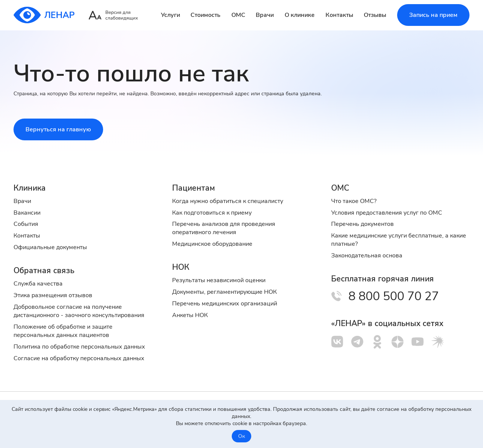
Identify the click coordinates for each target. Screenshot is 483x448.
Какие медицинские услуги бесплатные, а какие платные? (399, 240)
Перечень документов (362, 224)
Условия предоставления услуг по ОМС (387, 213)
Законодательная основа (367, 256)
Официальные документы (50, 247)
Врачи (265, 15)
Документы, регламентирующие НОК (224, 292)
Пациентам (193, 188)
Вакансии (27, 213)
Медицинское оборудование (212, 244)
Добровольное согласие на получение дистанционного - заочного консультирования (79, 311)
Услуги (170, 15)
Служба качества (38, 284)
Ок (241, 436)
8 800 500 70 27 (394, 296)
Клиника (30, 188)
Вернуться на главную (58, 129)
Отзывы (375, 15)
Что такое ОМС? (354, 201)
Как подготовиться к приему (212, 213)
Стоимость (205, 15)
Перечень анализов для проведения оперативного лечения (224, 228)
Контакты (339, 15)
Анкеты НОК (190, 315)
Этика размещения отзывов (53, 295)
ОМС (238, 15)
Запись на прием (433, 15)
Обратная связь (44, 271)
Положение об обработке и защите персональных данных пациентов (63, 331)
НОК (181, 267)
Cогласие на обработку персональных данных (79, 358)
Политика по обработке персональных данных (79, 347)
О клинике (300, 15)
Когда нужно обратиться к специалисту (228, 201)
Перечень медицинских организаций (225, 304)
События (26, 224)
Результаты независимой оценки (219, 280)
